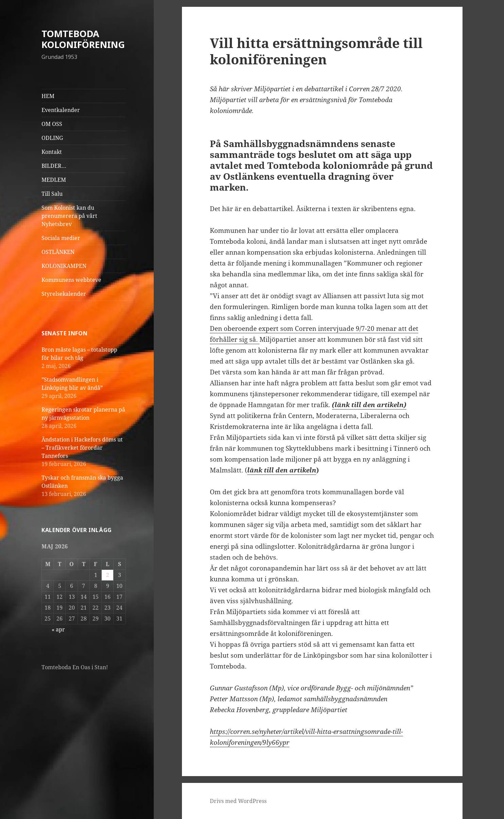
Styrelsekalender (64, 294)
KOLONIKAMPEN (64, 266)
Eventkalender (61, 110)
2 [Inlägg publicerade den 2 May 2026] (108, 575)
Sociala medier (61, 238)
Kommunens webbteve (71, 280)
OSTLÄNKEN (58, 252)
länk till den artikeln (282, 470)
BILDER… (54, 166)
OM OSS (52, 124)
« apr (58, 629)
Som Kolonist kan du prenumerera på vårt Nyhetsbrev (69, 216)
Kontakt (52, 152)
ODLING (52, 138)
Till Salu (52, 194)
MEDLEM (54, 180)
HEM (48, 96)
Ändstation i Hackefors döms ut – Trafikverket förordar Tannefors (82, 448)
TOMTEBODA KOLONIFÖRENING (83, 39)
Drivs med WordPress (238, 801)
